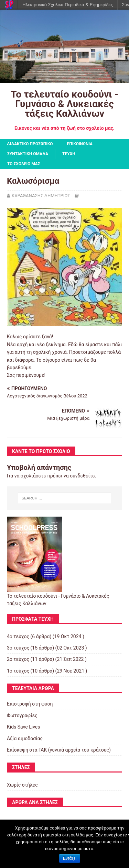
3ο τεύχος (18, 648)
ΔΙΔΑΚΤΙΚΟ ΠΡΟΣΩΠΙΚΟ (30, 144)
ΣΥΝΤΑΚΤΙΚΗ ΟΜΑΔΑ (28, 154)
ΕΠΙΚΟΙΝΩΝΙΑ (80, 144)
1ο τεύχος (18, 671)
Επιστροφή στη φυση (30, 704)
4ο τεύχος (18, 636)
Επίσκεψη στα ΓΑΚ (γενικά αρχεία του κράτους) (59, 750)
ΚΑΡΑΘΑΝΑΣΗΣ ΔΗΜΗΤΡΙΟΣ (41, 196)
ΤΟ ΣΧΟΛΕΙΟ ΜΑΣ (24, 164)
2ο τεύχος (18, 659)
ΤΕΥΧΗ (69, 154)
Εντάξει (70, 858)
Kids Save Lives (23, 727)
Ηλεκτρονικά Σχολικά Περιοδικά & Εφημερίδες (68, 5)
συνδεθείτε (82, 476)
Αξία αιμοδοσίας (25, 739)
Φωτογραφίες (22, 715)
